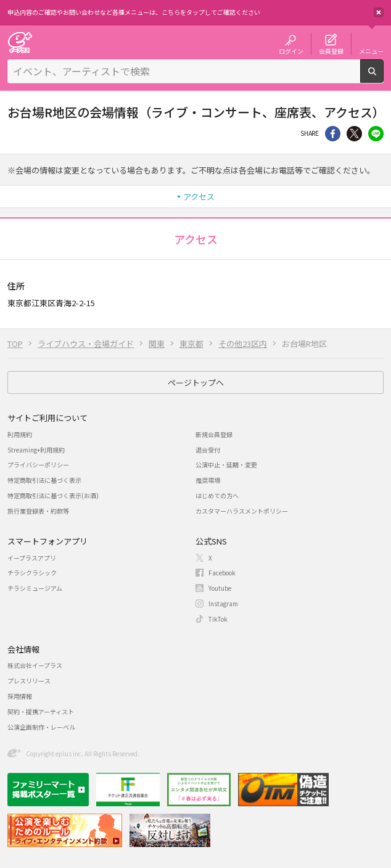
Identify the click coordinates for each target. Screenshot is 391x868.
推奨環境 (208, 480)
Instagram (223, 603)
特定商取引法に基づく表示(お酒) (53, 495)
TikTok (218, 619)
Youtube (220, 588)
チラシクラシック (32, 573)
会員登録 (331, 51)
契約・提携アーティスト (41, 712)
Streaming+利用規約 (36, 450)
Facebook (222, 573)
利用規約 (20, 434)
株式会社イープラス (35, 665)
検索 (383, 78)
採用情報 (20, 696)
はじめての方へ (217, 495)
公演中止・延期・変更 (226, 465)
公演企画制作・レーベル (41, 727)
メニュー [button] (371, 51)
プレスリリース (29, 681)
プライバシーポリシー (38, 465)
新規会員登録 (214, 434)
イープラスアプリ (32, 558)
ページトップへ (196, 382)
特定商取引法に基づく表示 (44, 480)
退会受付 (208, 450)
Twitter (354, 134)
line (376, 134)
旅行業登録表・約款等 (38, 511)
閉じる (379, 12)
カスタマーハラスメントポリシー (242, 511)
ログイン (291, 51)
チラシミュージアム (35, 588)
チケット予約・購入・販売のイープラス (20, 42)
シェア (333, 134)
